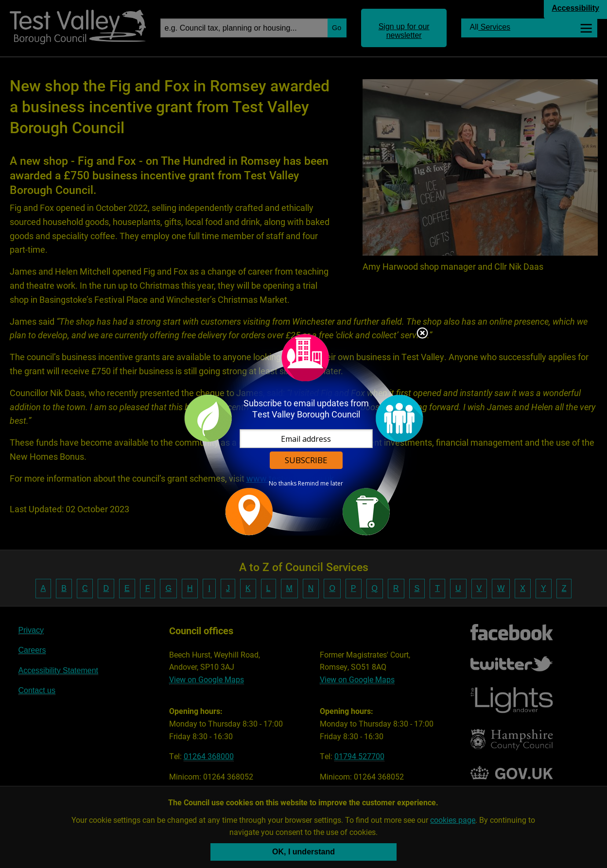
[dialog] (304, 434)
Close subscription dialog (422, 334)
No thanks (283, 484)
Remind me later (321, 484)
